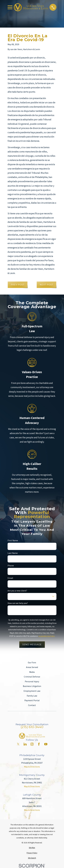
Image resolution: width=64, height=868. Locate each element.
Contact (32, 705)
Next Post (46, 285)
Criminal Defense (32, 677)
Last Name (13, 553)
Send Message (32, 644)
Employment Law (32, 691)
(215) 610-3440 (32, 727)
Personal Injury (32, 681)
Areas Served (32, 667)
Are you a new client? (17, 591)
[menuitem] (32, 848)
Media (32, 672)
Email (10, 578)
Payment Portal (32, 700)
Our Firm (32, 663)
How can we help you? (18, 603)
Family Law (32, 696)
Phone (11, 566)
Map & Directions (32, 767)
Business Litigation (32, 686)
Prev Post (18, 285)
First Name (13, 541)
